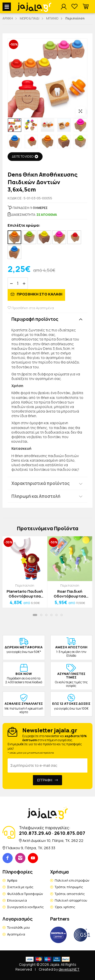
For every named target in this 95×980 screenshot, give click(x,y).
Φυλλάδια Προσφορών (25, 894)
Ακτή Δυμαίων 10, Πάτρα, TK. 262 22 (53, 840)
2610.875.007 (70, 833)
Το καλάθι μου (18, 927)
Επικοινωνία (17, 900)
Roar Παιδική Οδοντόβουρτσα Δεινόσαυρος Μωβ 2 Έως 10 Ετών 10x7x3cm (70, 594)
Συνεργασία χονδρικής (25, 907)
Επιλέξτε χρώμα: (24, 226)
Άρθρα (12, 880)
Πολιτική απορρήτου (71, 900)
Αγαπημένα (16, 934)
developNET (69, 969)
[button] (86, 7)
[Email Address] (48, 765)
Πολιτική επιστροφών (72, 880)
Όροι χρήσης (65, 907)
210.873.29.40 (35, 833)
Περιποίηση (25, 585)
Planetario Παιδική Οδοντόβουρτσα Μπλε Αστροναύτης (25, 594)
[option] (15, 125)
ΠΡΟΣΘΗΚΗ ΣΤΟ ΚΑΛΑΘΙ (39, 294)
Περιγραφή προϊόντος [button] (35, 319)
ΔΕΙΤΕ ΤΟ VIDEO (25, 156)
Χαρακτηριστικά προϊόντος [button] (41, 483)
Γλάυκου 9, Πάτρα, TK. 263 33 (31, 848)
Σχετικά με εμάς (20, 887)
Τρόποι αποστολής (70, 894)
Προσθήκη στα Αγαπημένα (31, 308)
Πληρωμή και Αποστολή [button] (36, 496)
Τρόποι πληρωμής (69, 887)
